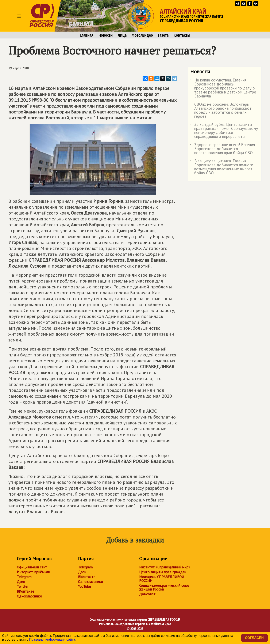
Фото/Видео (142, 35)
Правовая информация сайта (52, 639)
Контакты (182, 35)
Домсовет (147, 594)
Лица (122, 35)
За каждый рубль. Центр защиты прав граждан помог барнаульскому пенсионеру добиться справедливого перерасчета (224, 131)
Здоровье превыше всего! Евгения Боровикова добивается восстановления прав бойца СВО (223, 149)
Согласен (254, 638)
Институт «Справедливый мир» (165, 567)
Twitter (23, 587)
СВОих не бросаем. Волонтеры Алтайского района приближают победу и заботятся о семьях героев (221, 111)
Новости (106, 35)
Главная (87, 35)
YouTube (84, 587)
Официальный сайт (32, 567)
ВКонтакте (26, 591)
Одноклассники (29, 596)
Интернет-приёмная (33, 572)
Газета (163, 35)
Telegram (24, 577)
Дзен (21, 582)
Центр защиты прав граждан (163, 572)
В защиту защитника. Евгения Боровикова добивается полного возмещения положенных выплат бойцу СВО (222, 167)
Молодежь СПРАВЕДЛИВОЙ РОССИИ (162, 579)
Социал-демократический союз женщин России (164, 587)
